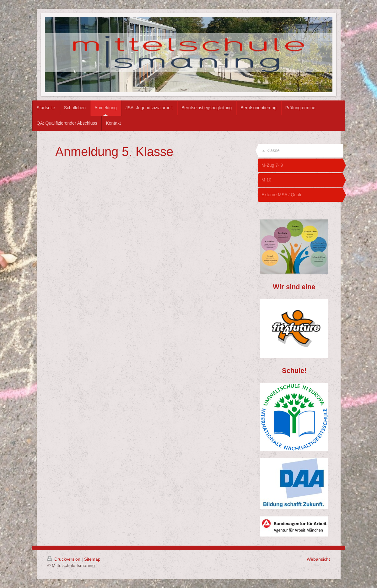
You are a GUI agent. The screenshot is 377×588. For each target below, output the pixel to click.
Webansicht (318, 559)
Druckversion (65, 559)
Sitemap (92, 559)
